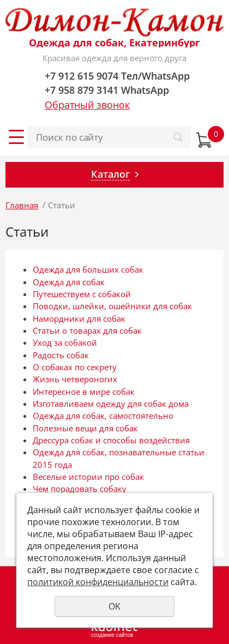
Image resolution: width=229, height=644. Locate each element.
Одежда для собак (69, 282)
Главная (22, 205)
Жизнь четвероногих (75, 379)
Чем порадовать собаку (80, 489)
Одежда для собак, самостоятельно (103, 416)
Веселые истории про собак (88, 477)
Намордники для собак (79, 318)
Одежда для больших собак (88, 269)
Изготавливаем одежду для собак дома (111, 404)
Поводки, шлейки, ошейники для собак (112, 306)
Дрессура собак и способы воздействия (111, 440)
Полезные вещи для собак (85, 428)
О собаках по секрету (75, 367)
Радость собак (61, 355)
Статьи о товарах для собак (87, 330)
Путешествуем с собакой (82, 294)
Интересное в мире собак (84, 392)
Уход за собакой (65, 342)
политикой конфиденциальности (98, 582)
